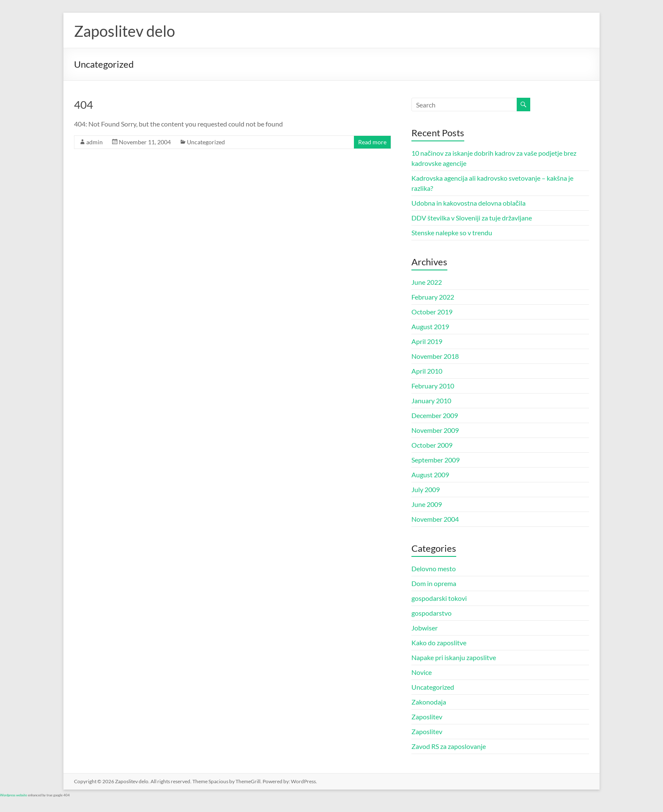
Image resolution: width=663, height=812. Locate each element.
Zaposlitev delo (125, 31)
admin (95, 142)
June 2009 (427, 504)
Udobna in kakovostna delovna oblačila (468, 203)
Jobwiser (425, 628)
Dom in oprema (434, 583)
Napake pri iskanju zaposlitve (454, 657)
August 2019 (430, 326)
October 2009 (432, 445)
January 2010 (431, 400)
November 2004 (435, 519)
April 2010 (427, 371)
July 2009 (426, 489)
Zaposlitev (427, 717)
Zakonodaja (429, 702)
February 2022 (433, 297)
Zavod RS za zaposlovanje (449, 746)
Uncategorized (206, 142)
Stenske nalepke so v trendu (452, 233)
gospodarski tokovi (439, 598)
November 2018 (435, 356)
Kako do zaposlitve (439, 643)
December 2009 (435, 415)
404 (84, 105)
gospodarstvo (431, 613)
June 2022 (427, 282)
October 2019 (432, 312)
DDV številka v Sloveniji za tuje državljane (472, 218)
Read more (372, 142)
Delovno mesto (434, 568)
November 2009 (435, 430)
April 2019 (427, 341)
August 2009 (430, 475)
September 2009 (436, 460)
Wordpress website (14, 795)
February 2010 (433, 386)
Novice (422, 672)
